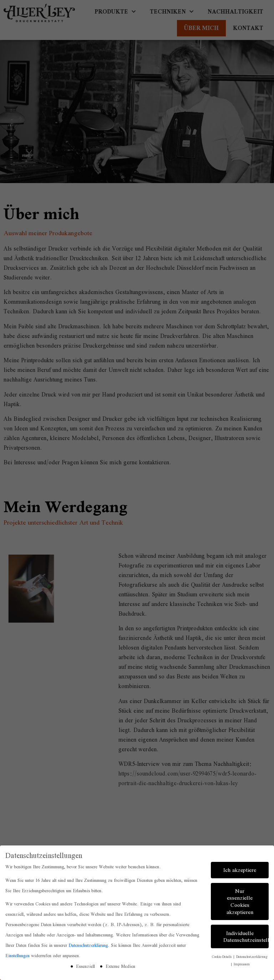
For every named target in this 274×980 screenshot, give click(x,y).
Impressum (242, 964)
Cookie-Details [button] (222, 956)
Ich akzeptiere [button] (240, 870)
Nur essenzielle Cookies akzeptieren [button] (240, 901)
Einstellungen (17, 956)
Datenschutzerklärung (88, 945)
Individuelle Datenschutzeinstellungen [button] (246, 936)
